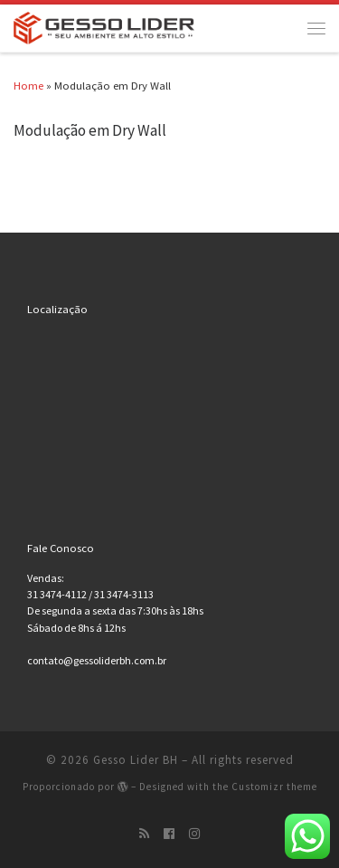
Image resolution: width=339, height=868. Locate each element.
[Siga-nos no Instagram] (194, 834)
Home (28, 85)
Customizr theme (274, 787)
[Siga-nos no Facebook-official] (169, 834)
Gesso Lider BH (136, 760)
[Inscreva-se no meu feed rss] (144, 834)
